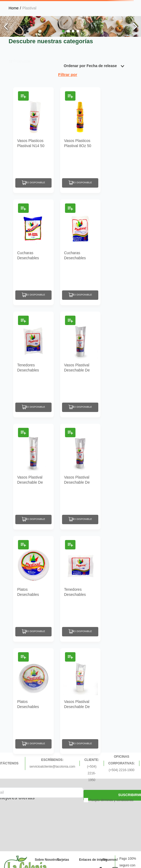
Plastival (29, 8)
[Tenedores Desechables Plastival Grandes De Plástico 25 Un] (33, 364)
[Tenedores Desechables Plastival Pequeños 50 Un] (80, 589)
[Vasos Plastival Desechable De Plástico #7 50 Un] (80, 701)
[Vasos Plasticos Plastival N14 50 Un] (33, 140)
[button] (63, 31)
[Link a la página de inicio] (14, 8)
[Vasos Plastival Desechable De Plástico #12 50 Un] (80, 477)
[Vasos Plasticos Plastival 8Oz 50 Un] (80, 140)
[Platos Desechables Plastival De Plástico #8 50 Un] (33, 701)
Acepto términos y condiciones (112, 800)
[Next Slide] (135, 26)
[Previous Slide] (6, 26)
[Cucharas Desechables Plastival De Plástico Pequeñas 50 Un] (33, 252)
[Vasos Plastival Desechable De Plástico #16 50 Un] (33, 477)
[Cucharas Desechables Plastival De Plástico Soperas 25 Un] (80, 252)
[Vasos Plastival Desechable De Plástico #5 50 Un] (80, 364)
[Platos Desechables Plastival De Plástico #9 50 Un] (33, 589)
